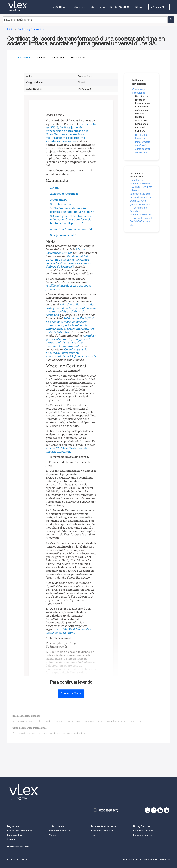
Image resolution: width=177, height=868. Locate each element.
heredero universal (53, 721)
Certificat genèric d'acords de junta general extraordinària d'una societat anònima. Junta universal (71, 341)
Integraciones (119, 7)
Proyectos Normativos (60, 831)
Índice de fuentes (143, 835)
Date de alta (159, 7)
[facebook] (154, 810)
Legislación (13, 826)
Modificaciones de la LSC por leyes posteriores (68, 287)
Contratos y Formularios (19, 831)
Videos (53, 835)
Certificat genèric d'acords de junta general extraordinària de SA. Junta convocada (71, 353)
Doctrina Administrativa (104, 826)
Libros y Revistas (142, 826)
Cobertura (98, 7)
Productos (78, 7)
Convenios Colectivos (102, 831)
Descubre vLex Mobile (18, 847)
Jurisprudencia (57, 826)
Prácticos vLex (15, 835)
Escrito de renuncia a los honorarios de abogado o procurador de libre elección (56, 733)
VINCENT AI (59, 7)
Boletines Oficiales (143, 831)
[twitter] (147, 810)
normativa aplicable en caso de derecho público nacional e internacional (105, 721)
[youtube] (167, 810)
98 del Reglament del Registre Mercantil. (67, 450)
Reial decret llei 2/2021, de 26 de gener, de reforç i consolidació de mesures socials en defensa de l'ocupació (68, 261)
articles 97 (52, 448)
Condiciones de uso (17, 859)
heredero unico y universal (26, 721)
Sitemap (12, 839)
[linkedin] (160, 810)
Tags (94, 835)
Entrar (139, 7)
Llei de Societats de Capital (65, 251)
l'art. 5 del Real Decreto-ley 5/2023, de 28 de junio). (68, 631)
